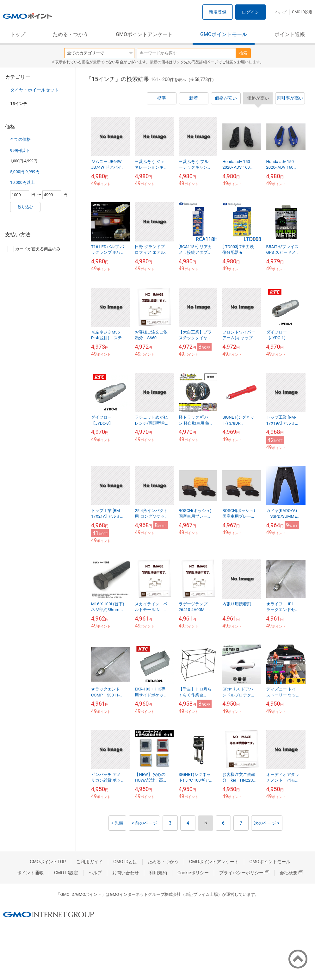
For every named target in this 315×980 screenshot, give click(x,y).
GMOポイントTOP (48, 862)
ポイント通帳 (290, 34)
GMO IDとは (125, 862)
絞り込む (25, 207)
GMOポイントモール (224, 34)
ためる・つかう (71, 34)
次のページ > (267, 823)
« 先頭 (117, 823)
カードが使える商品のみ (34, 249)
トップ (18, 34)
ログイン (250, 12)
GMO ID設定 (302, 12)
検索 (243, 53)
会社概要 (291, 873)
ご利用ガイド (90, 862)
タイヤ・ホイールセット (34, 90)
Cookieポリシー (193, 873)
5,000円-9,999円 (25, 172)
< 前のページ (144, 823)
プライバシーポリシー (244, 873)
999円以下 (20, 150)
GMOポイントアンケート (144, 34)
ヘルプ (281, 12)
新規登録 (218, 12)
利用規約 (158, 873)
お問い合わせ (126, 873)
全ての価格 (20, 139)
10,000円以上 (22, 182)
